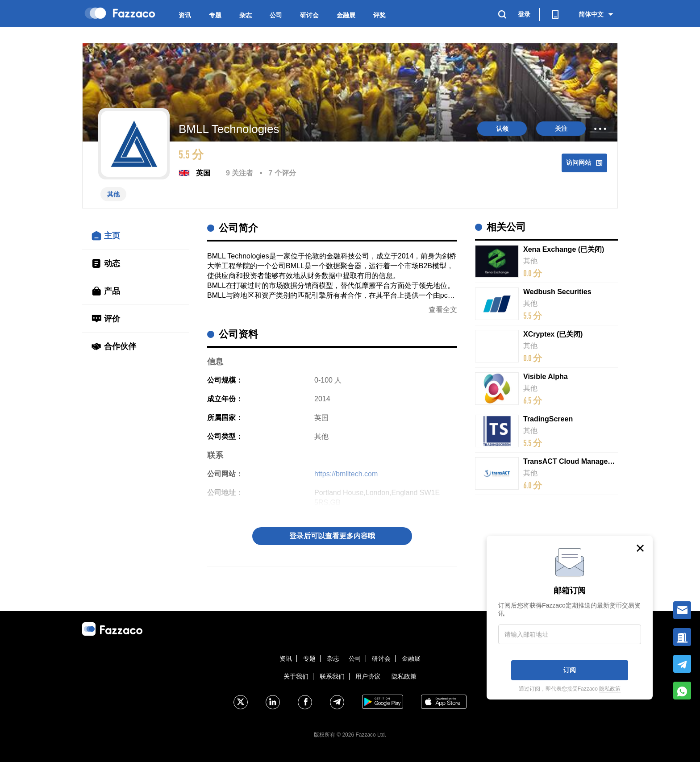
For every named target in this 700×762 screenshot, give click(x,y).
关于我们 (296, 676)
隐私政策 (404, 676)
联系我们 (332, 676)
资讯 (185, 15)
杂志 (246, 15)
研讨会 (309, 15)
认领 (502, 129)
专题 (215, 15)
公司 (276, 15)
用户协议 (368, 676)
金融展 (346, 15)
